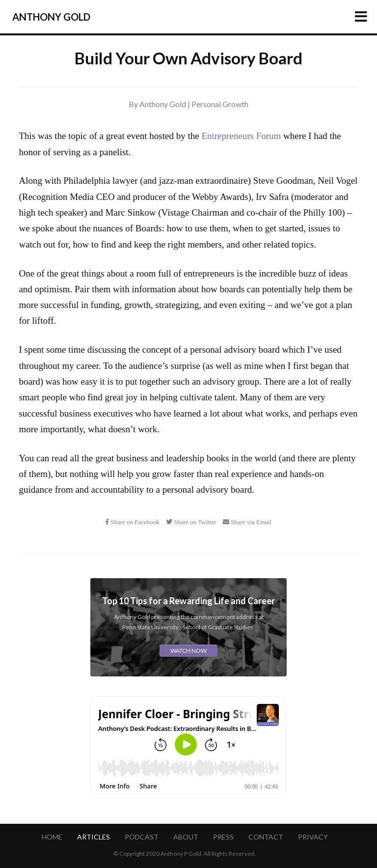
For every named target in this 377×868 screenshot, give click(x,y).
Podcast (142, 837)
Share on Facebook (133, 522)
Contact (266, 837)
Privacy (313, 837)
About (186, 837)
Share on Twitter (192, 522)
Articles (94, 837)
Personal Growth (220, 104)
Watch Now (188, 651)
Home (52, 837)
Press (223, 837)
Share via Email (247, 522)
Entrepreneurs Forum (241, 136)
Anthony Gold (51, 17)
